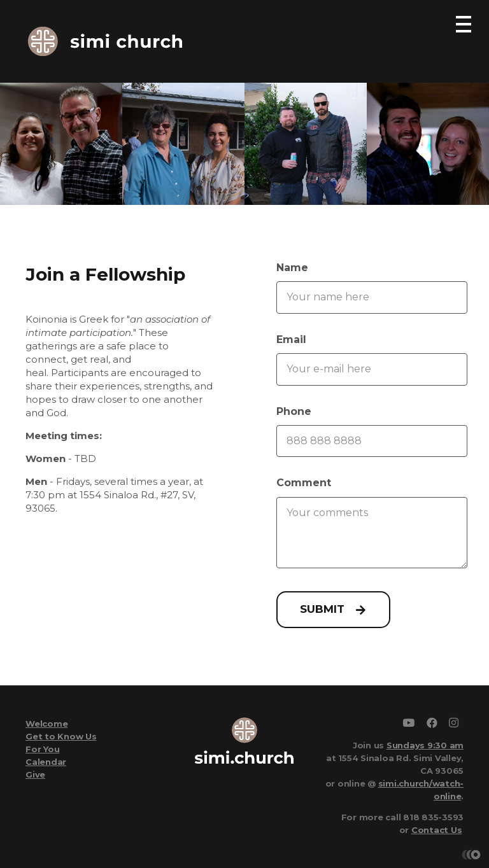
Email (291, 339)
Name (292, 268)
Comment (304, 483)
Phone (294, 411)
